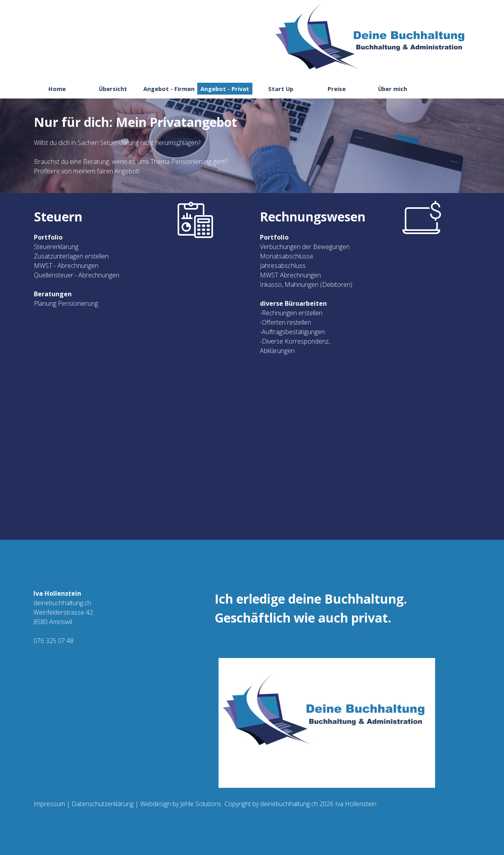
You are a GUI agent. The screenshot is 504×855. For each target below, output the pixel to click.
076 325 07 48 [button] (54, 641)
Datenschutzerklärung (103, 804)
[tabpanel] (252, 149)
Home (57, 89)
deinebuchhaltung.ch (289, 804)
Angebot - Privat (225, 89)
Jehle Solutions (200, 804)
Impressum (49, 804)
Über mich (393, 89)
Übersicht (113, 89)
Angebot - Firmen (169, 89)
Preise (337, 89)
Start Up (281, 89)
